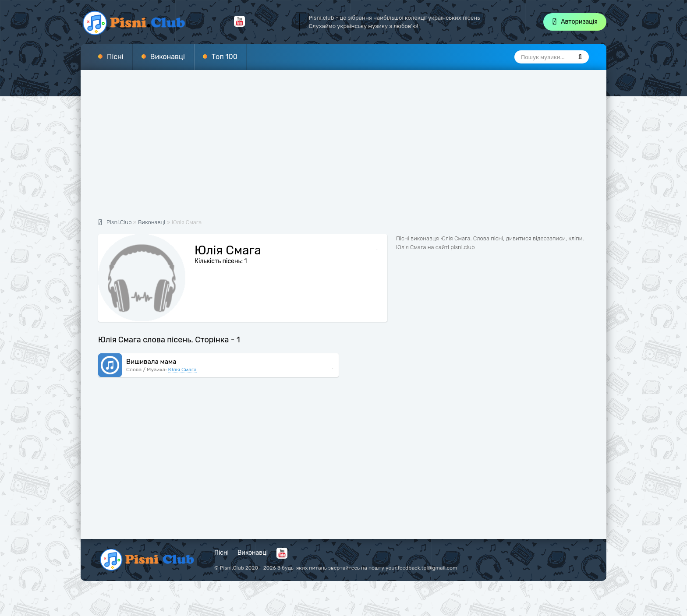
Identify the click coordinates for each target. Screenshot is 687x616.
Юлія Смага (182, 370)
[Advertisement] (343, 149)
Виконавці (168, 57)
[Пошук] (580, 57)
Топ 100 (225, 57)
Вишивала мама (151, 362)
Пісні (115, 57)
